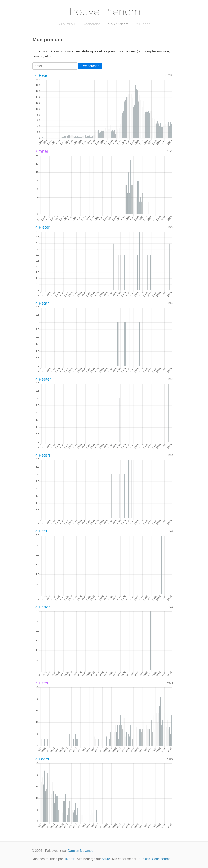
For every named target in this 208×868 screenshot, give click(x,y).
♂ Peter (42, 75)
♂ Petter (42, 607)
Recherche (92, 24)
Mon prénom (118, 24)
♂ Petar (42, 303)
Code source (161, 859)
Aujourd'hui (67, 24)
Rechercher (90, 66)
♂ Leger (42, 759)
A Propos (143, 24)
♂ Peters (43, 455)
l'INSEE (69, 859)
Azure (106, 859)
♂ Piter (41, 531)
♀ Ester (41, 683)
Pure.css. (144, 859)
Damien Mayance (81, 851)
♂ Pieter (42, 227)
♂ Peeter (43, 379)
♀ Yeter (41, 151)
